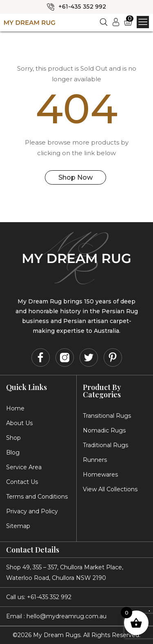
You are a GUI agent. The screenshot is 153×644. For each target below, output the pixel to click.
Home (15, 408)
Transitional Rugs (107, 415)
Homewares (100, 474)
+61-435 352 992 (82, 7)
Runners (95, 459)
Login (118, 21)
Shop (13, 437)
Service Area (24, 467)
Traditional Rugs (105, 445)
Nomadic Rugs (104, 430)
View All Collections (110, 489)
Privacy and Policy (32, 511)
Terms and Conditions (37, 496)
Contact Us (22, 481)
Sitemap (18, 526)
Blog (13, 452)
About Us (19, 423)
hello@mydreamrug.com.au (67, 616)
